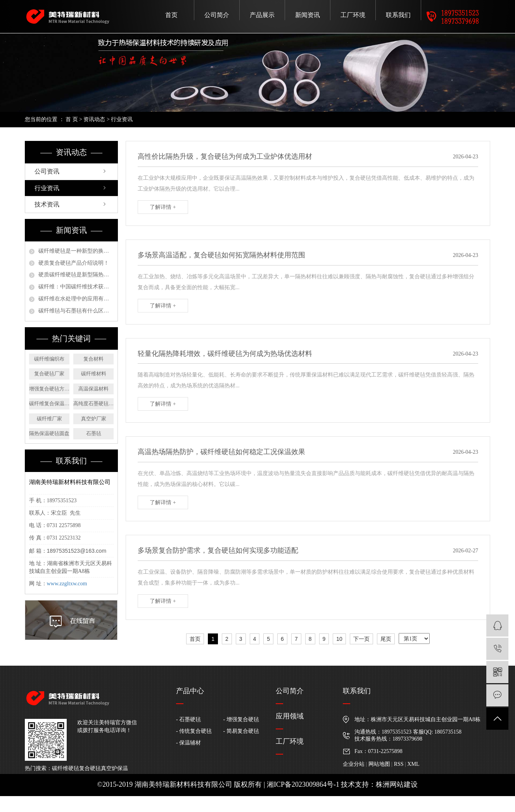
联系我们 (398, 15)
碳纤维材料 (94, 374)
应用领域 (290, 716)
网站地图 (379, 764)
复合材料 (93, 359)
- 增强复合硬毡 (241, 719)
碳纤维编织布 (49, 359)
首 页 (72, 119)
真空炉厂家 (94, 419)
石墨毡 (94, 433)
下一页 (361, 639)
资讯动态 (94, 119)
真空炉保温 (114, 768)
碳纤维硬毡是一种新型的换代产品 (76, 251)
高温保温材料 (93, 389)
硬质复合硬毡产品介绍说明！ (74, 263)
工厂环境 (353, 15)
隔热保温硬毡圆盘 (49, 433)
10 (339, 639)
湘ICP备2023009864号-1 (303, 784)
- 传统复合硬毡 (194, 731)
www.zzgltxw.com (67, 584)
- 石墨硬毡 (188, 719)
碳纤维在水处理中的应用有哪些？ (76, 299)
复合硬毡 (90, 768)
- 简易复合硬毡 (241, 731)
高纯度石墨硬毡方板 (93, 403)
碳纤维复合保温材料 (49, 403)
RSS (399, 764)
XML (413, 764)
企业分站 (354, 764)
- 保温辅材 (188, 743)
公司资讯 (47, 171)
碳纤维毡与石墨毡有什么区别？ (76, 311)
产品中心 (190, 691)
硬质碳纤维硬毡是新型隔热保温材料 (76, 275)
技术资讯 (47, 204)
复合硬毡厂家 (49, 374)
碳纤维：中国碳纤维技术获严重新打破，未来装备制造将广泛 (76, 287)
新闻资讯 (308, 15)
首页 (171, 15)
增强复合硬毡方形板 (49, 389)
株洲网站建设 (397, 784)
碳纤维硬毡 (66, 768)
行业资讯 (122, 119)
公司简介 (217, 15)
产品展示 (262, 15)
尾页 (386, 639)
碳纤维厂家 (49, 419)
